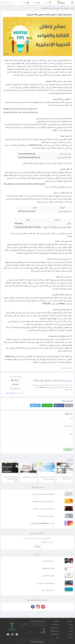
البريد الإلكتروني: (68, 426)
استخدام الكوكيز (55, 634)
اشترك (37, 546)
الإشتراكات (70, 634)
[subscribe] (24, 625)
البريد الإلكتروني (15, 388)
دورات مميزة (38, 554)
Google (15, 384)
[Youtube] (43, 607)
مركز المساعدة (55, 625)
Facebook (15, 380)
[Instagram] (38, 607)
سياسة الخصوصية (54, 628)
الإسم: (71, 418)
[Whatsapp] (47, 405)
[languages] (37, 632)
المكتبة (71, 631)
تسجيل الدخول (5, 2)
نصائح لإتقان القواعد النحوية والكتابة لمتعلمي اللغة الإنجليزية (55, 8)
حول (58, 637)
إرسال (68, 449)
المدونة (72, 8)
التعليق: (71, 434)
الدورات (71, 625)
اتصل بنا (71, 637)
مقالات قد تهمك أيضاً (37, 487)
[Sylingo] (61, 2)
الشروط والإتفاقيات (54, 631)
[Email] (69, 405)
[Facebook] (59, 405)
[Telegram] (35, 405)
